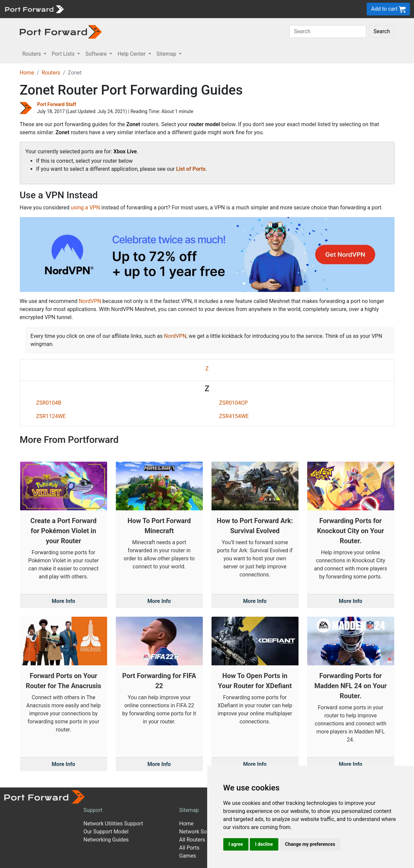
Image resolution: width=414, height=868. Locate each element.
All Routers (192, 840)
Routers (51, 73)
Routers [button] (32, 54)
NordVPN (90, 301)
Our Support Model (106, 832)
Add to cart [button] (388, 9)
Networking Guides (106, 840)
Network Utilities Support (113, 824)
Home (27, 73)
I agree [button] (236, 844)
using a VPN (85, 208)
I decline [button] (264, 844)
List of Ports (191, 169)
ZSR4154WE (234, 416)
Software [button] (97, 54)
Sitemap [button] (167, 54)
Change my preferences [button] (310, 844)
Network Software (201, 832)
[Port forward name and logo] (34, 9)
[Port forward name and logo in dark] (61, 31)
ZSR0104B (49, 403)
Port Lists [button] (64, 54)
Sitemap (189, 810)
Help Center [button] (132, 54)
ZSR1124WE (51, 416)
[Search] (328, 32)
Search (382, 31)
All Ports (190, 848)
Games (188, 856)
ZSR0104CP (234, 403)
